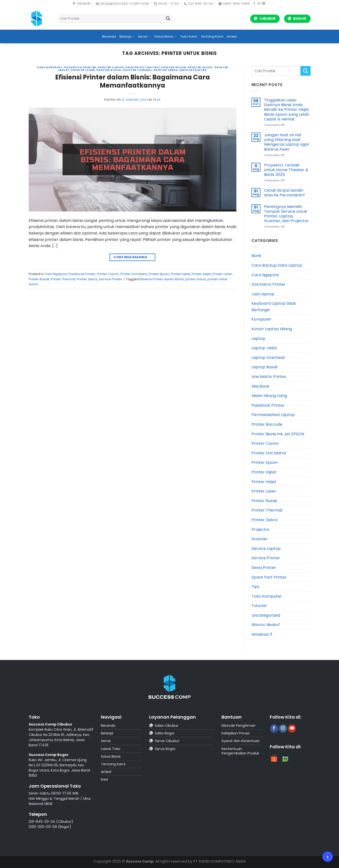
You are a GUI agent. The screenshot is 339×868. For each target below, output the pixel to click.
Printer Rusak (109, 70)
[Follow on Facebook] (254, 4)
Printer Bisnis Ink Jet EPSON (278, 434)
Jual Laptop (263, 294)
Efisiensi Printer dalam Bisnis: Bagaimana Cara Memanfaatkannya (133, 81)
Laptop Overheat (268, 358)
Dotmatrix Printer (269, 284)
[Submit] (168, 19)
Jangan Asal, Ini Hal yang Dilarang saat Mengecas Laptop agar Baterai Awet (287, 142)
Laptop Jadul (264, 348)
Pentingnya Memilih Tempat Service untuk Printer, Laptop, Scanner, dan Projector (286, 214)
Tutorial (259, 606)
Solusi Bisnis (165, 36)
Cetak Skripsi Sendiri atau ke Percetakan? (284, 193)
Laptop (258, 339)
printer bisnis (196, 279)
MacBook (260, 386)
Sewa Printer (264, 568)
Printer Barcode (267, 424)
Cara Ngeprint (49, 67)
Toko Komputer (267, 596)
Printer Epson (173, 67)
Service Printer (193, 70)
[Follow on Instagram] (259, 4)
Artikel (232, 36)
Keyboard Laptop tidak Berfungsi (274, 307)
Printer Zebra (166, 70)
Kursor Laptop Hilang (272, 329)
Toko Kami (189, 36)
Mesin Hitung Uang (269, 396)
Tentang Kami (212, 36)
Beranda (109, 36)
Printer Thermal (137, 70)
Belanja (127, 36)
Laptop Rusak (265, 367)
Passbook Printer (80, 67)
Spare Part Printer (269, 577)
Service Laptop (266, 549)
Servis (144, 36)
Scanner (260, 539)
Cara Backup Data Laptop (277, 265)
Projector (261, 529)
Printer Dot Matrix (142, 67)
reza (157, 100)
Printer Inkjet (201, 274)
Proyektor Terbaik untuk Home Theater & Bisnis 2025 (286, 170)
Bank (256, 256)
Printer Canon (111, 67)
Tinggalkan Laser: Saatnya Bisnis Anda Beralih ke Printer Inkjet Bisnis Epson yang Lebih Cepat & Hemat (287, 110)
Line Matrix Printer (269, 377)
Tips (255, 587)
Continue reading (132, 257)
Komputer (261, 319)
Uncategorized (266, 615)
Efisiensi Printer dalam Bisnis (162, 279)
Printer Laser (83, 70)
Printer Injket (200, 67)
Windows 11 (262, 634)
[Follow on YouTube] (264, 4)
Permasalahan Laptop (273, 415)
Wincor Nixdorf (266, 625)
